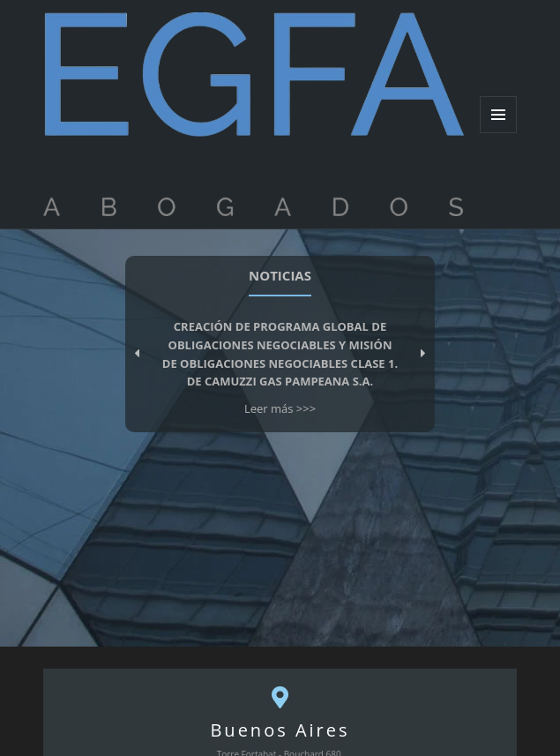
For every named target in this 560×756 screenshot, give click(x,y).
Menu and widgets (499, 133)
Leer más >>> (280, 408)
